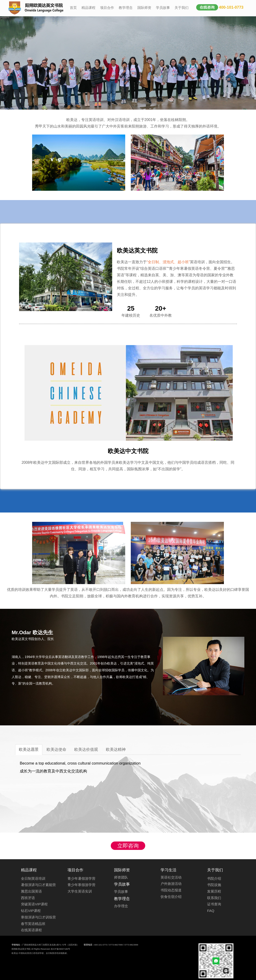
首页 (73, 8)
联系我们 (214, 898)
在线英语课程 (31, 930)
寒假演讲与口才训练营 (38, 917)
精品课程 (88, 8)
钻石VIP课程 (31, 911)
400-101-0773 (231, 7)
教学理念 (126, 8)
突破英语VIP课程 (34, 904)
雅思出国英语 (31, 891)
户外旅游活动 (171, 884)
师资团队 (121, 877)
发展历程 (214, 891)
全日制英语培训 (33, 878)
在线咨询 (207, 7)
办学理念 (121, 906)
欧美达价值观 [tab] (86, 750)
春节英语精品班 (33, 924)
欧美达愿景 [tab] (29, 750)
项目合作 (107, 8)
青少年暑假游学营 (81, 878)
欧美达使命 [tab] (56, 750)
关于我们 (182, 8)
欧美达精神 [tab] (116, 750)
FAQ (211, 911)
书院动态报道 (171, 890)
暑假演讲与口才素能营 (38, 885)
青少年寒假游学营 (81, 885)
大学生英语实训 (80, 891)
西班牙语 (28, 898)
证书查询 (214, 904)
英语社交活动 (171, 877)
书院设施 (214, 885)
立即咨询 (128, 846)
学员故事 (163, 8)
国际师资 (144, 8)
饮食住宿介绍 (171, 897)
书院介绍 (214, 878)
